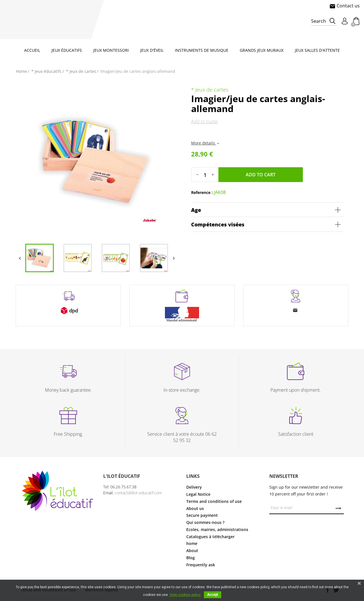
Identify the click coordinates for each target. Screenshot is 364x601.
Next (174, 258)
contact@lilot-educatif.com (138, 493)
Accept (213, 595)
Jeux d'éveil (152, 50)
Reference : (202, 192)
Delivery (194, 487)
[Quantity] (205, 175)
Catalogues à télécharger (210, 537)
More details (206, 143)
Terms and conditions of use (214, 501)
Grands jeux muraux (262, 50)
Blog (191, 558)
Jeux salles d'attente (317, 50)
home (192, 543)
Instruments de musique (202, 50)
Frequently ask (201, 565)
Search (318, 21)
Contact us (345, 6)
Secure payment (202, 515)
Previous (20, 258)
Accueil (32, 50)
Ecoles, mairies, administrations (217, 529)
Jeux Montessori (111, 50)
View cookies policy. (185, 595)
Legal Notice (198, 494)
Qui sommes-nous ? (205, 522)
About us (195, 508)
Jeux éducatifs (67, 50)
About (192, 551)
